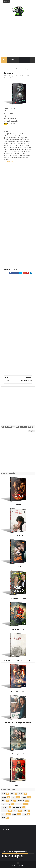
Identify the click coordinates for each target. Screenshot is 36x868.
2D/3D (4, 801)
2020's (24, 797)
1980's (12, 794)
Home (5, 69)
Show (3, 818)
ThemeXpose (21, 866)
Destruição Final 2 (18, 754)
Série (24, 814)
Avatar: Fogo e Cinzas (18, 692)
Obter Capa (10, 162)
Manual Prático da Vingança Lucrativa (18, 723)
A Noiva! (18, 567)
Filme (22, 69)
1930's (4, 794)
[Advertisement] (18, 37)
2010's (14, 797)
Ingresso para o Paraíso (18, 598)
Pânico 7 (18, 505)
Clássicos (5, 808)
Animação (21, 801)
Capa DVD (11, 69)
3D (12, 801)
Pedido (14, 814)
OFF (25, 811)
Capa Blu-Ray (6, 804)
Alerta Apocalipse (18, 630)
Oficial (4, 814)
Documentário (17, 808)
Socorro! (18, 785)
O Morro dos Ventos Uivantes (18, 536)
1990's (21, 794)
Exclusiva (17, 69)
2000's (4, 797)
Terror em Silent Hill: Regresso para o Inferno (18, 661)
